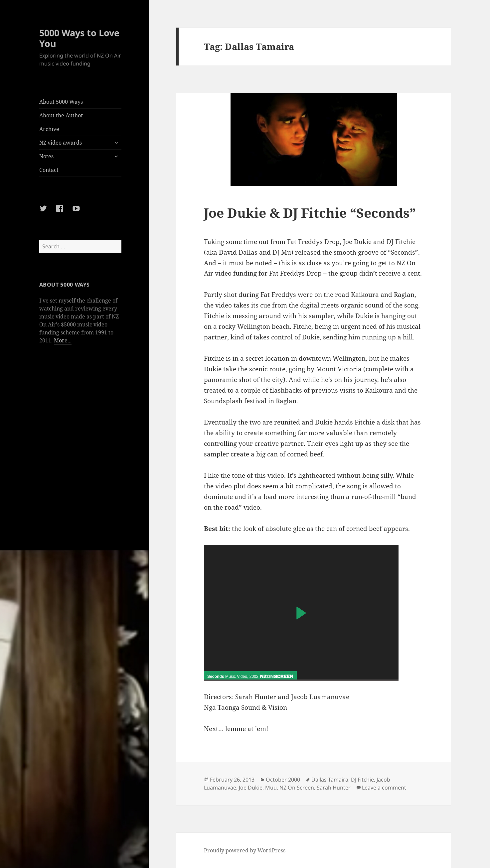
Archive (49, 129)
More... (63, 340)
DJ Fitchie (362, 780)
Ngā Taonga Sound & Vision (245, 707)
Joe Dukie (251, 788)
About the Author (61, 115)
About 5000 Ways (61, 102)
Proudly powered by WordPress (245, 850)
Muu (271, 788)
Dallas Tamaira (330, 780)
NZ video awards (61, 143)
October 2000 (283, 780)
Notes (46, 156)
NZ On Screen (297, 788)
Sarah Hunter (334, 788)
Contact (49, 170)
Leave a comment (384, 788)
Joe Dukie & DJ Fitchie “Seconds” (310, 213)
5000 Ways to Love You (79, 38)
